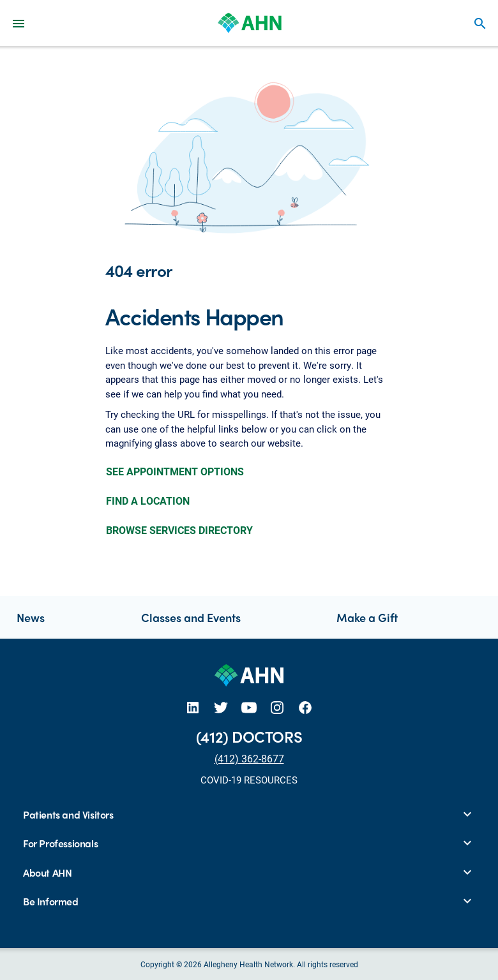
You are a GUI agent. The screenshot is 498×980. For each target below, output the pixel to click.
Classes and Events (191, 617)
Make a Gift (367, 617)
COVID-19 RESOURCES (249, 780)
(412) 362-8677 (249, 758)
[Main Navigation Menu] (19, 23)
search (480, 24)
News (31, 617)
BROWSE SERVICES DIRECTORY (179, 530)
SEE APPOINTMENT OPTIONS (175, 471)
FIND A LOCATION (148, 501)
